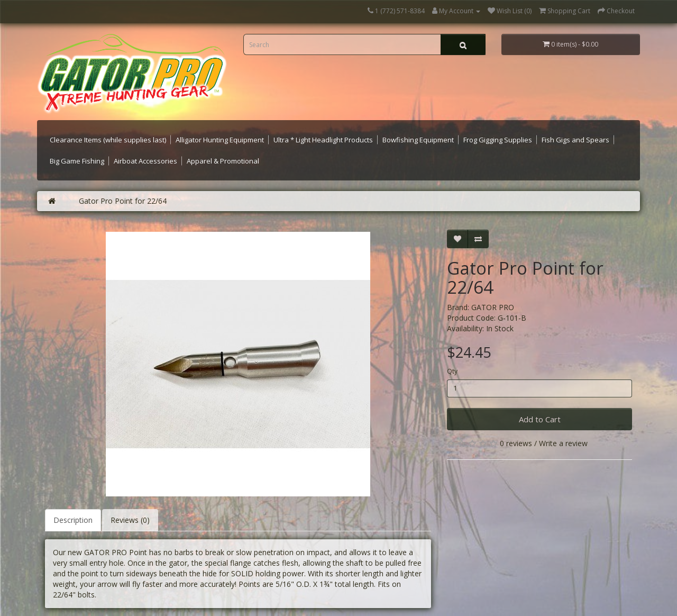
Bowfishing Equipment (418, 140)
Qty (452, 371)
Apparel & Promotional (223, 161)
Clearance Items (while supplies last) (108, 140)
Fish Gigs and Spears (575, 140)
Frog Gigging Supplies (498, 140)
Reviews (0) (130, 520)
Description (73, 520)
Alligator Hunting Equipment (220, 140)
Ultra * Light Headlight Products (323, 140)
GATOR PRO (493, 307)
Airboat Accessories (145, 161)
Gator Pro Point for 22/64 (123, 201)
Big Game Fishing (77, 161)
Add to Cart (540, 419)
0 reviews (516, 443)
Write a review (563, 443)
